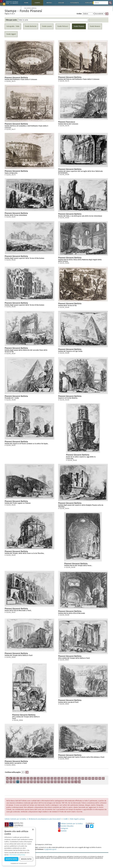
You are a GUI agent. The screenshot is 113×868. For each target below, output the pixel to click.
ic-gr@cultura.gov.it (50, 849)
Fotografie (75, 3)
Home (26, 3)
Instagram (63, 828)
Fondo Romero (95, 26)
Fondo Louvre (47, 26)
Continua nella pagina (13, 772)
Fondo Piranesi (79, 26)
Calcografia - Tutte (13, 26)
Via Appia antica (30, 8)
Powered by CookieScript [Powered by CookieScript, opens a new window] (19, 863)
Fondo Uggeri (11, 34)
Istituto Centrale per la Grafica (15, 819)
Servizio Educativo (66, 826)
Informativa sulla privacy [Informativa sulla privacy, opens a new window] (17, 855)
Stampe (37, 3)
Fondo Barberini (31, 26)
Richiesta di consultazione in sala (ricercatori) (45, 819)
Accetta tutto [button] (11, 859)
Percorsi (90, 3)
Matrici (49, 3)
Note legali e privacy (77, 819)
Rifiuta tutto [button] (26, 859)
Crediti (65, 819)
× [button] (33, 830)
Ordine (79, 14)
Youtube (62, 831)
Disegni (61, 3)
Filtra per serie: (11, 20)
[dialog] (19, 847)
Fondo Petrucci (63, 26)
